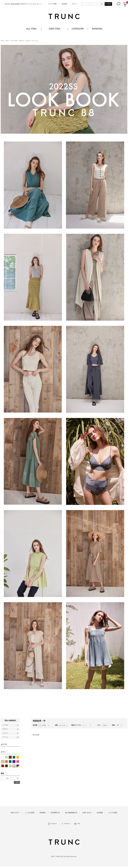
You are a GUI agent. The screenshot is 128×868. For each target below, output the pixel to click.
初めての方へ (15, 813)
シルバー (28, 41)
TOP (2, 41)
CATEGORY (78, 29)
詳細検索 (108, 4)
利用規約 (43, 813)
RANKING (97, 29)
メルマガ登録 (52, 4)
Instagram (54, 824)
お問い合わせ (87, 813)
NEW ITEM (54, 29)
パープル (15, 41)
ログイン (75, 4)
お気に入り (119, 4)
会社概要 (100, 813)
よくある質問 (30, 813)
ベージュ (35, 41)
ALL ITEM (31, 29)
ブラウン (21, 41)
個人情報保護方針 (71, 813)
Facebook (67, 824)
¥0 (125, 6)
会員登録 (64, 4)
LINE (79, 824)
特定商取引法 (55, 813)
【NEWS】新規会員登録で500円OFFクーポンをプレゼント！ (23, 4)
